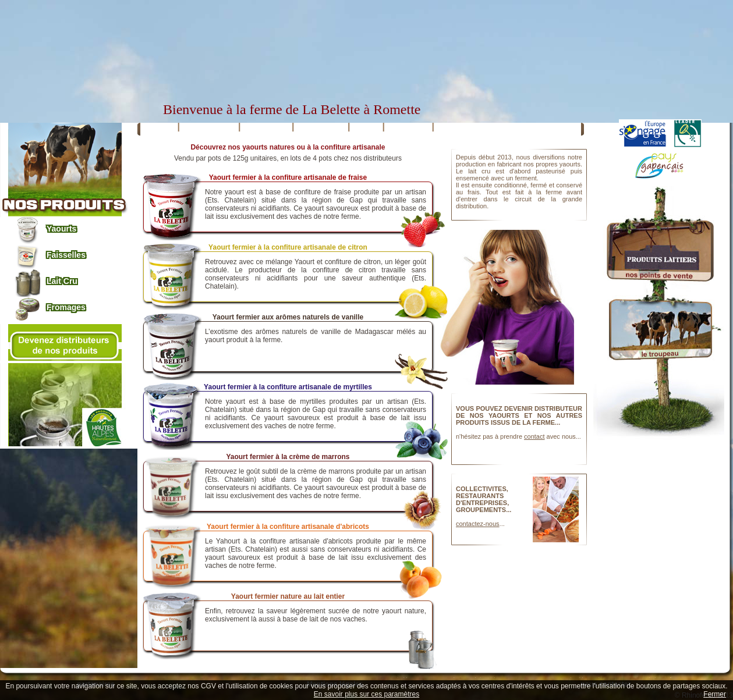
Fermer (715, 694)
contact (534, 436)
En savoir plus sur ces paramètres (366, 694)
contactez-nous (478, 524)
